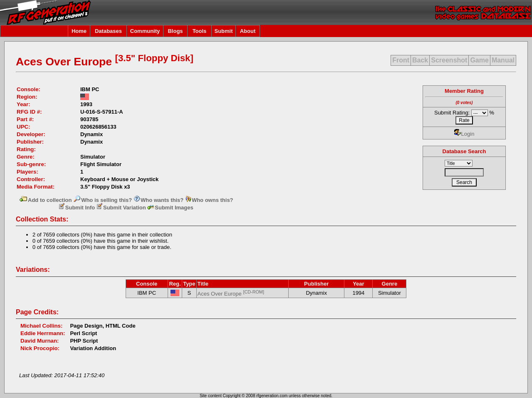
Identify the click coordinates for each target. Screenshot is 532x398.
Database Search (464, 151)
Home (79, 31)
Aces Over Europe (231, 294)
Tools (200, 31)
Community (145, 31)
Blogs (175, 31)
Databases (108, 31)
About (248, 31)
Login (464, 134)
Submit (223, 31)
